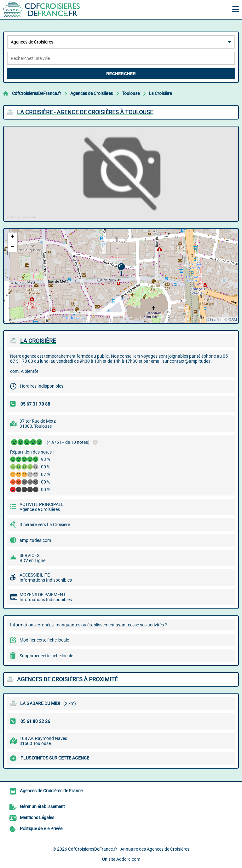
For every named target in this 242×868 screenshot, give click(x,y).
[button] (121, 270)
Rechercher (121, 74)
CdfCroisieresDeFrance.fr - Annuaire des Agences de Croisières (129, 849)
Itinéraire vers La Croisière (45, 525)
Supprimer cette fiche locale (46, 656)
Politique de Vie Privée (41, 829)
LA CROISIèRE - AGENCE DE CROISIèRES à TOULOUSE (85, 112)
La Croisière (160, 93)
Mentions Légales (37, 818)
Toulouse (131, 93)
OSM (233, 320)
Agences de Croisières (92, 93)
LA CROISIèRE (38, 341)
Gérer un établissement (42, 806)
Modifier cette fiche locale (44, 640)
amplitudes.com (35, 540)
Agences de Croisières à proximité (67, 679)
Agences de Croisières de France (51, 791)
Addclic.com (128, 859)
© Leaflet (214, 320)
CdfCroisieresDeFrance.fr (37, 93)
